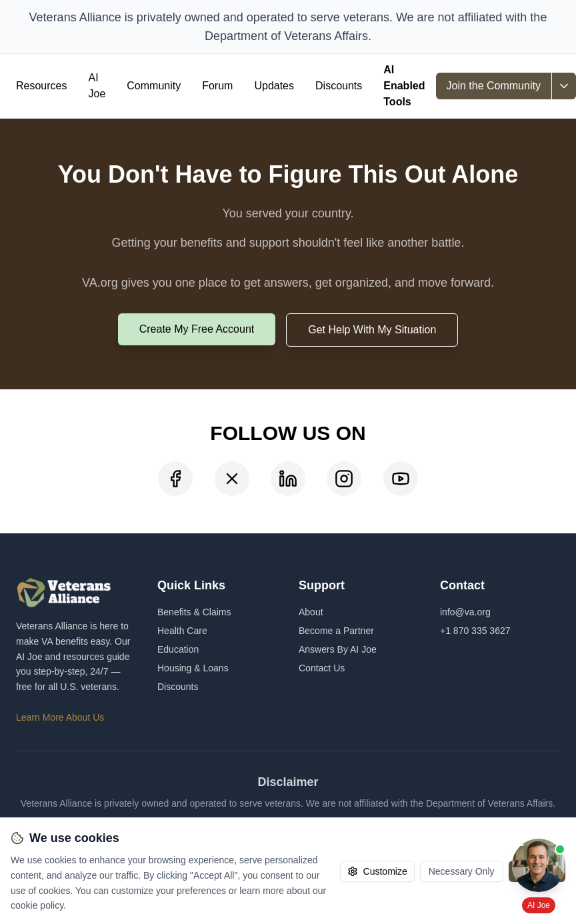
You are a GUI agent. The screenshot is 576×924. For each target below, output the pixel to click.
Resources (41, 86)
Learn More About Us (60, 717)
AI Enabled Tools (404, 86)
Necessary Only (462, 871)
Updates (274, 86)
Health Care (182, 631)
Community (154, 86)
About (311, 612)
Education (178, 649)
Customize (377, 871)
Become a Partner (336, 631)
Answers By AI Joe (338, 649)
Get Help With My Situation (372, 330)
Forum (217, 86)
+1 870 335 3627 (475, 631)
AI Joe (97, 86)
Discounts (339, 86)
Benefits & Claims (194, 612)
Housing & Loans (193, 668)
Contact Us (322, 668)
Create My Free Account (197, 329)
